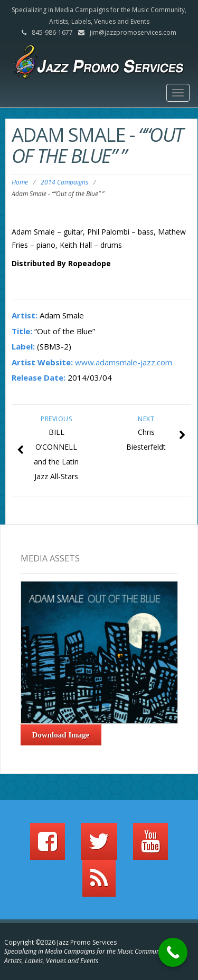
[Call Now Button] (173, 952)
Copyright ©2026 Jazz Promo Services (60, 942)
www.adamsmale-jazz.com (124, 362)
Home (20, 182)
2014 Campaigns (64, 182)
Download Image (61, 735)
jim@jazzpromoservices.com (133, 32)
